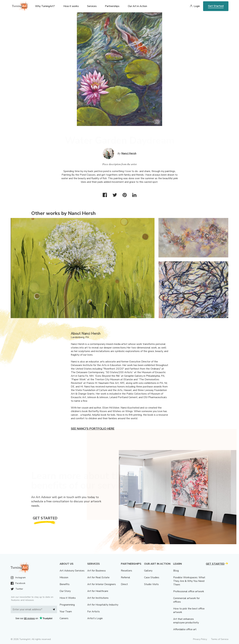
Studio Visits (151, 584)
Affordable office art (185, 629)
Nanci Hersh (129, 153)
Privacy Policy (200, 639)
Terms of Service (220, 639)
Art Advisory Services (72, 571)
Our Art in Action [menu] (137, 6)
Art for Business (97, 571)
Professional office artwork (189, 591)
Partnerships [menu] (112, 6)
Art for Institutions (98, 598)
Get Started (216, 6)
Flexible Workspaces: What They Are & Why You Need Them (189, 581)
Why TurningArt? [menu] (45, 6)
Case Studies (152, 577)
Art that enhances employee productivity (186, 621)
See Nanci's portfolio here (93, 429)
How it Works (68, 598)
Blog (176, 571)
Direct (124, 584)
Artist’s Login (95, 618)
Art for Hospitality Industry (103, 605)
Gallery (148, 571)
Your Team (66, 612)
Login (197, 6)
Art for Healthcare (98, 591)
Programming (67, 605)
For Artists (94, 612)
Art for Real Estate (98, 577)
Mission (64, 577)
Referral (126, 577)
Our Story (65, 591)
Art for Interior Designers (102, 584)
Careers (64, 618)
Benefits (65, 584)
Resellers (126, 571)
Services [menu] (92, 6)
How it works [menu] (71, 6)
